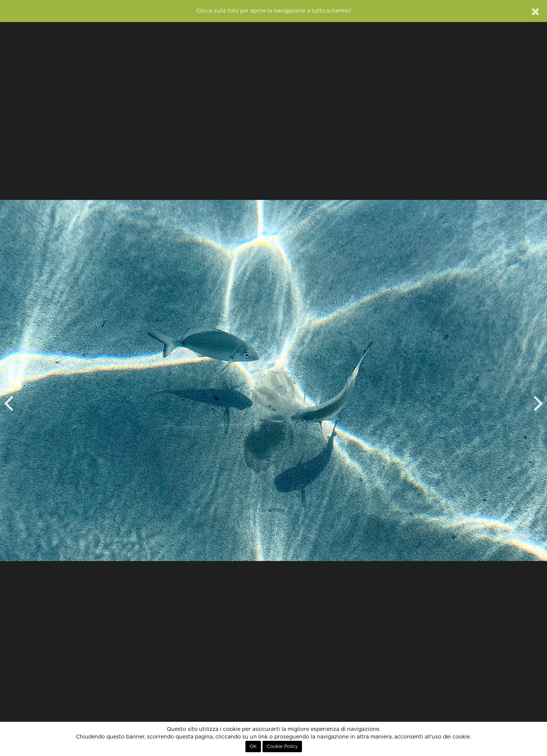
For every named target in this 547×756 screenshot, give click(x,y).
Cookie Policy (282, 746)
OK (253, 746)
